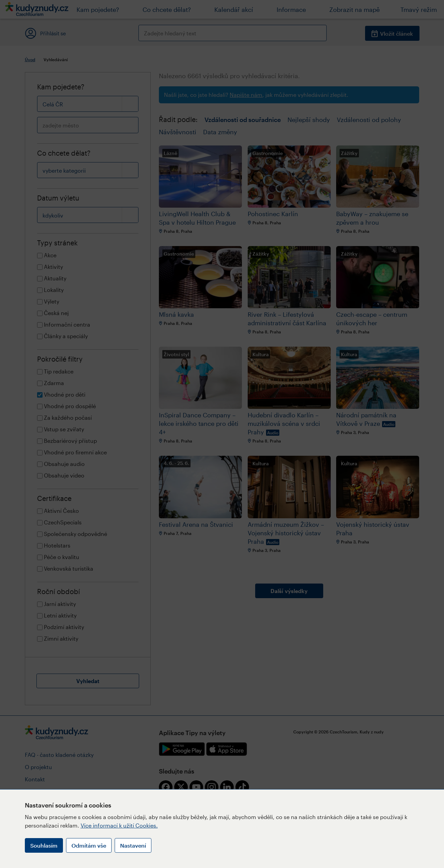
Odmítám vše (89, 845)
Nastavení (133, 845)
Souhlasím (44, 845)
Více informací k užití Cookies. (119, 825)
